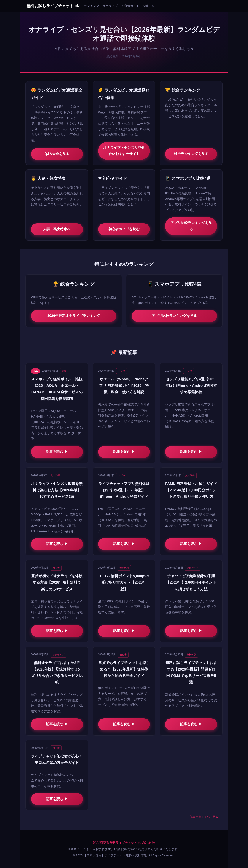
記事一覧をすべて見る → (206, 817)
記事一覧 (149, 6)
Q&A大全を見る (57, 154)
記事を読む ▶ (57, 452)
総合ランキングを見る (191, 154)
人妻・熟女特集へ (57, 229)
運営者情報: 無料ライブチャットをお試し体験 (124, 843)
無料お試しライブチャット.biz (53, 6)
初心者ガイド (130, 6)
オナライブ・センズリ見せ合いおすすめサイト (124, 151)
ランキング (92, 6)
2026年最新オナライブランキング (74, 316)
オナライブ (110, 6)
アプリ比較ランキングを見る (191, 226)
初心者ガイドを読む (124, 229)
